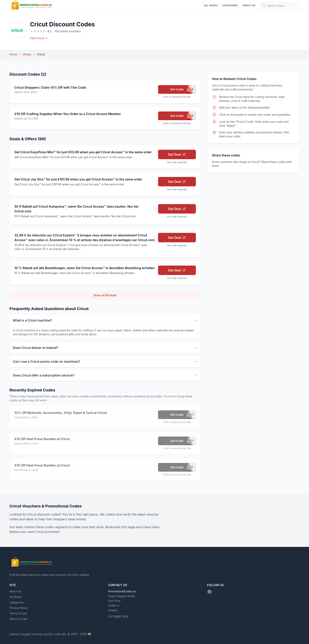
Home (13, 54)
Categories (230, 5)
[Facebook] (209, 592)
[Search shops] (280, 6)
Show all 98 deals (105, 295)
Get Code (183, 89)
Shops (27, 54)
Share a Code (18, 619)
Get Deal (177, 154)
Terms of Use (18, 613)
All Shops (211, 5)
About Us (249, 5)
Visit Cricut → (39, 38)
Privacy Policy (19, 608)
